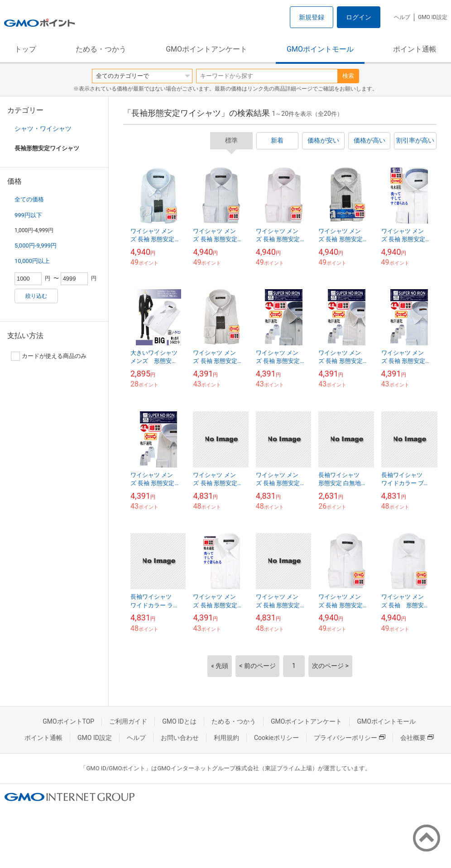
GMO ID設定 (433, 17)
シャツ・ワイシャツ (43, 129)
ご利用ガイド (128, 721)
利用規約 (226, 738)
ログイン (359, 17)
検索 (348, 76)
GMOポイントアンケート (206, 49)
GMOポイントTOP (68, 721)
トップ (25, 49)
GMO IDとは (179, 721)
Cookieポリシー (276, 738)
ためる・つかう (101, 49)
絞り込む (36, 296)
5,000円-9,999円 (36, 246)
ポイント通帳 (415, 49)
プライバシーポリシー (350, 738)
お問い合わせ (180, 738)
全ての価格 (29, 199)
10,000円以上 (32, 261)
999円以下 (28, 215)
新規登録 (312, 17)
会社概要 (417, 738)
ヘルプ (402, 17)
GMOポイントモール (320, 49)
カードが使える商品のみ (49, 356)
